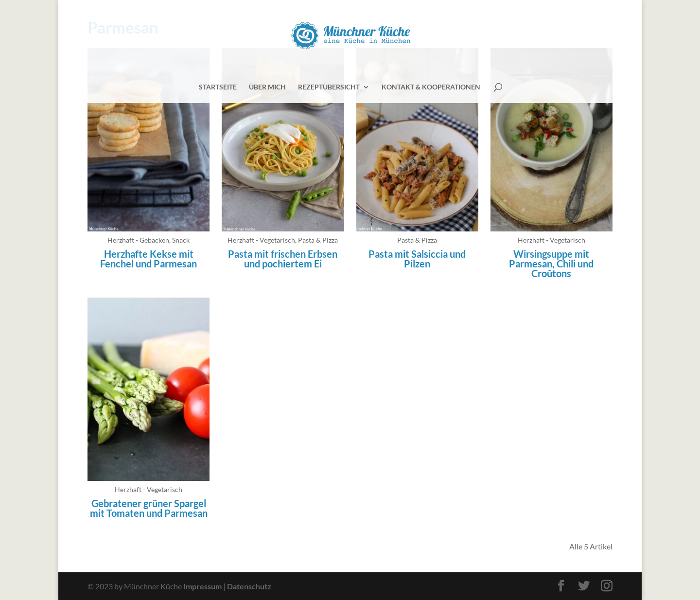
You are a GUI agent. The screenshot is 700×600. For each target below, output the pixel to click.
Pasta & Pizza (318, 240)
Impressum (202, 586)
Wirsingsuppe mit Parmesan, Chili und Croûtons (551, 264)
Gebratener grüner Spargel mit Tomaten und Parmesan (149, 508)
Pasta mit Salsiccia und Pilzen (417, 259)
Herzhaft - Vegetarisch (261, 240)
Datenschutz (249, 586)
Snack (181, 240)
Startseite (218, 87)
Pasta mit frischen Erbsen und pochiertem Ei (283, 259)
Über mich (267, 87)
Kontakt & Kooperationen (431, 87)
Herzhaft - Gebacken (138, 240)
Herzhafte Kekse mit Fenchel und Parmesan (149, 259)
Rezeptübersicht (329, 87)
